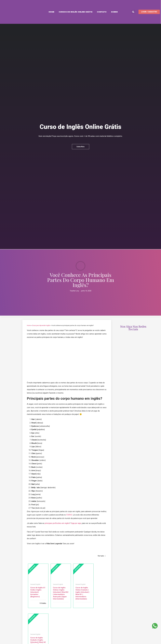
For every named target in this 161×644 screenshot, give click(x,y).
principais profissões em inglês (57, 523)
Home (51, 12)
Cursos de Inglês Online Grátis (76, 12)
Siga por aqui (76, 523)
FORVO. (69, 515)
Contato (102, 12)
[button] (133, 12)
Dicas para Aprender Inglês (41, 325)
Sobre (114, 12)
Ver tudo (102, 556)
